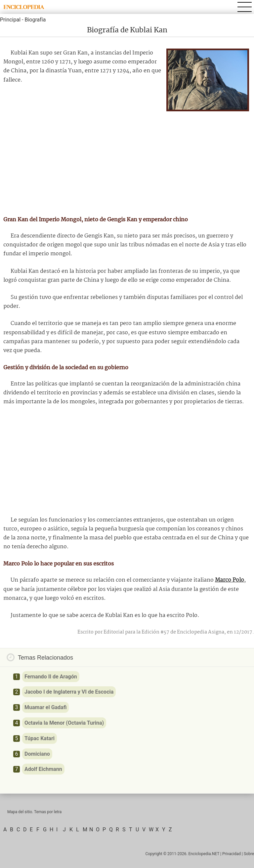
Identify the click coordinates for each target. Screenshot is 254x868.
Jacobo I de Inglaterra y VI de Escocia (69, 692)
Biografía (35, 20)
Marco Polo (230, 580)
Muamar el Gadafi (45, 707)
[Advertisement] (127, 161)
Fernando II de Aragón (51, 677)
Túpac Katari (40, 738)
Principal (10, 20)
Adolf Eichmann (43, 769)
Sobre (249, 854)
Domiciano (37, 754)
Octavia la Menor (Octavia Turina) (64, 723)
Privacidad (232, 854)
